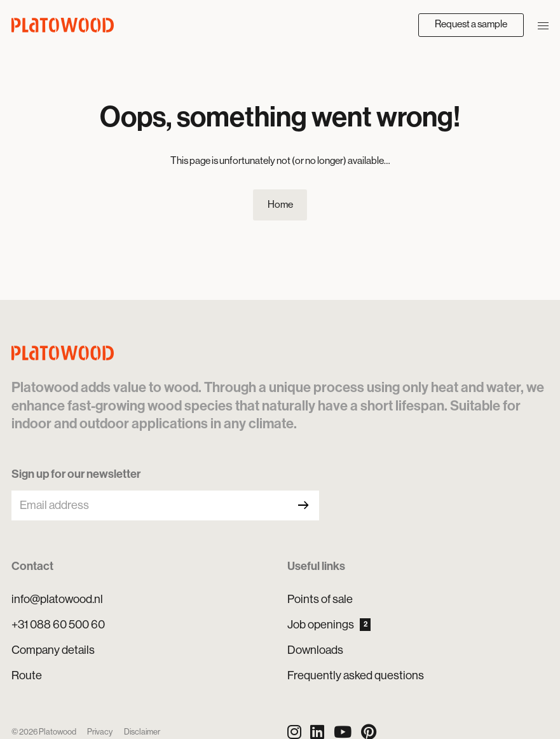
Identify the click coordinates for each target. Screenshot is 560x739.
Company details (53, 650)
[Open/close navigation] (543, 25)
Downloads (315, 650)
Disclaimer (142, 732)
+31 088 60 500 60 (58, 624)
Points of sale (320, 599)
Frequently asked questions (356, 675)
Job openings (329, 624)
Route (27, 675)
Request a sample (471, 24)
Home (280, 205)
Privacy (100, 732)
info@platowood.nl (57, 599)
